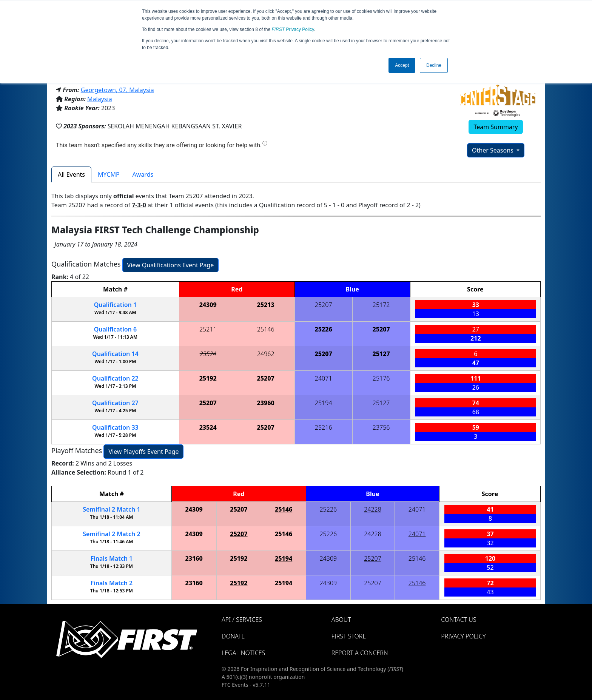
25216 (324, 427)
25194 (324, 403)
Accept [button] (402, 65)
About (341, 620)
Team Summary (496, 127)
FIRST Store (349, 636)
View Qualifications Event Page (171, 265)
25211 (208, 329)
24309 (208, 305)
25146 (266, 329)
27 (115, 403)
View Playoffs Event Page (143, 452)
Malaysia (100, 99)
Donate (233, 636)
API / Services (242, 620)
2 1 (111, 509)
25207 (324, 305)
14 (115, 354)
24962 (266, 354)
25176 (381, 378)
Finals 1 (112, 558)
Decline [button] (434, 65)
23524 (208, 354)
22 (115, 378)
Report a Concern (360, 653)
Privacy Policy (293, 29)
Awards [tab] (143, 174)
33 (115, 427)
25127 (381, 354)
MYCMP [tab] (109, 174)
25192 (208, 378)
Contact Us (459, 620)
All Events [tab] (71, 174)
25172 (381, 305)
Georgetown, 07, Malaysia (117, 90)
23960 (266, 403)
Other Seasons (493, 150)
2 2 (111, 534)
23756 (381, 427)
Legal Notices (243, 653)
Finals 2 (112, 583)
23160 (194, 558)
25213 (266, 305)
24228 (373, 509)
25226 (324, 329)
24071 (324, 378)
